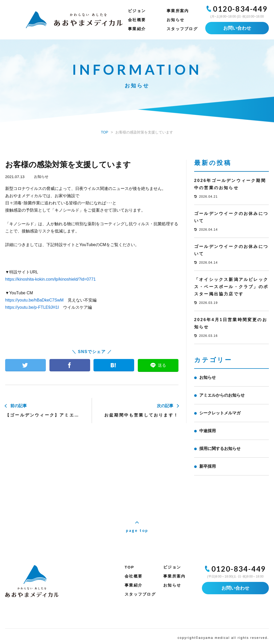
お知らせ (175, 20)
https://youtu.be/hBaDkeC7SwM (34, 300)
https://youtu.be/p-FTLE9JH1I (32, 307)
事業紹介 (137, 29)
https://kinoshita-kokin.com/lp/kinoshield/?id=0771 (50, 279)
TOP (129, 567)
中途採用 (208, 431)
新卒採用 (208, 466)
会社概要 (137, 20)
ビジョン (137, 11)
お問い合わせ (237, 28)
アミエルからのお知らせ (222, 395)
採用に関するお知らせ (220, 449)
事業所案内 (178, 11)
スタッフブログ (182, 29)
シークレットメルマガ (220, 413)
